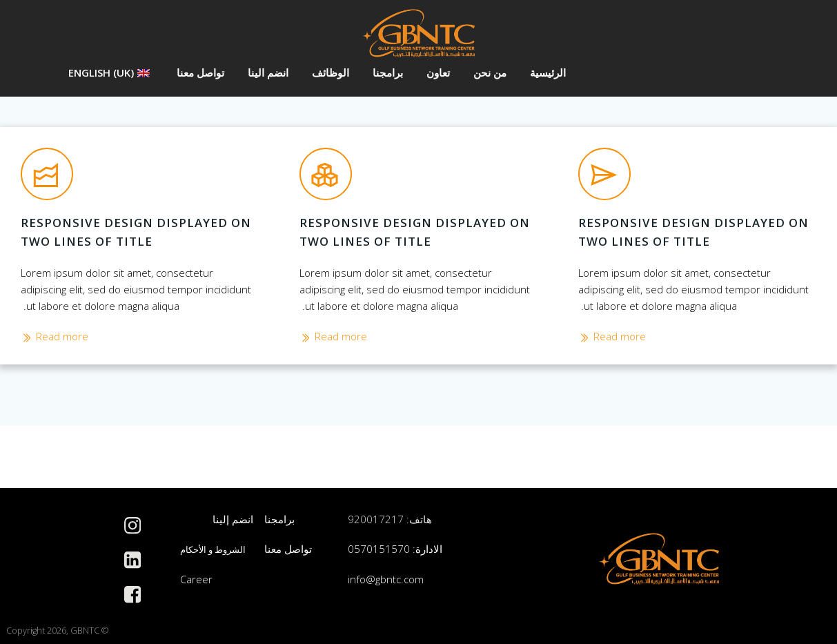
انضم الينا (267, 72)
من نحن (489, 72)
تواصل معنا (200, 72)
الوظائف (330, 72)
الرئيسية (547, 72)
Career (196, 580)
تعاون (437, 72)
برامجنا (387, 72)
